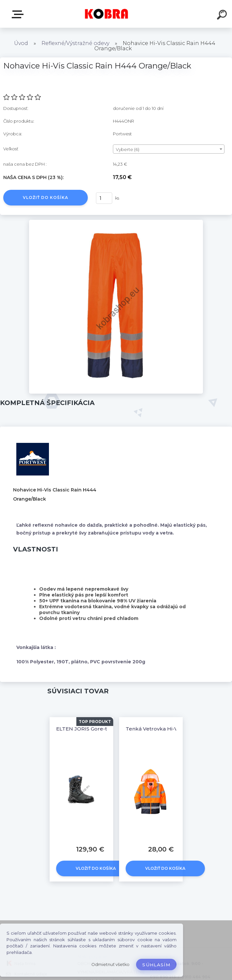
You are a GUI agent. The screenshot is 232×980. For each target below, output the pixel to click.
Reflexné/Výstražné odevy (75, 43)
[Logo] (106, 14)
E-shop (19, 14)
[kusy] (104, 198)
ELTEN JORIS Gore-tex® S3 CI (93, 729)
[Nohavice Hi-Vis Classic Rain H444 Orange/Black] (116, 222)
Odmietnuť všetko (110, 965)
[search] (223, 16)
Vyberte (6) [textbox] (128, 149)
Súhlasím (156, 965)
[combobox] (169, 149)
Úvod (21, 43)
